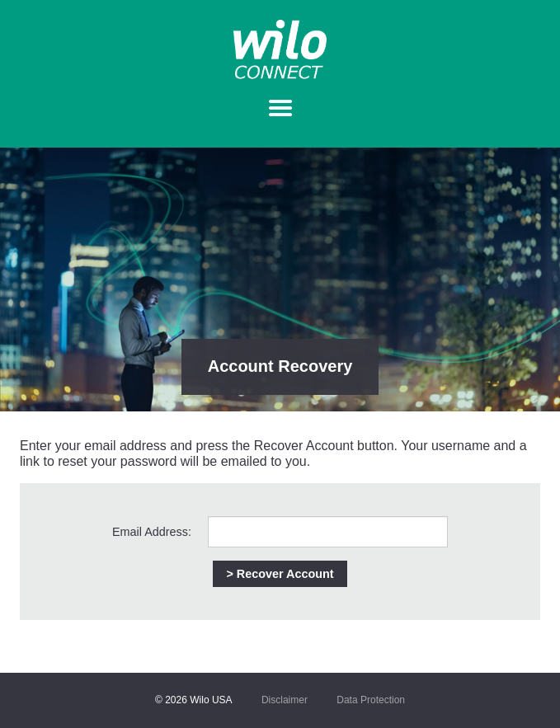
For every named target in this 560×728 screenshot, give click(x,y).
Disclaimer (285, 700)
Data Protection (371, 700)
